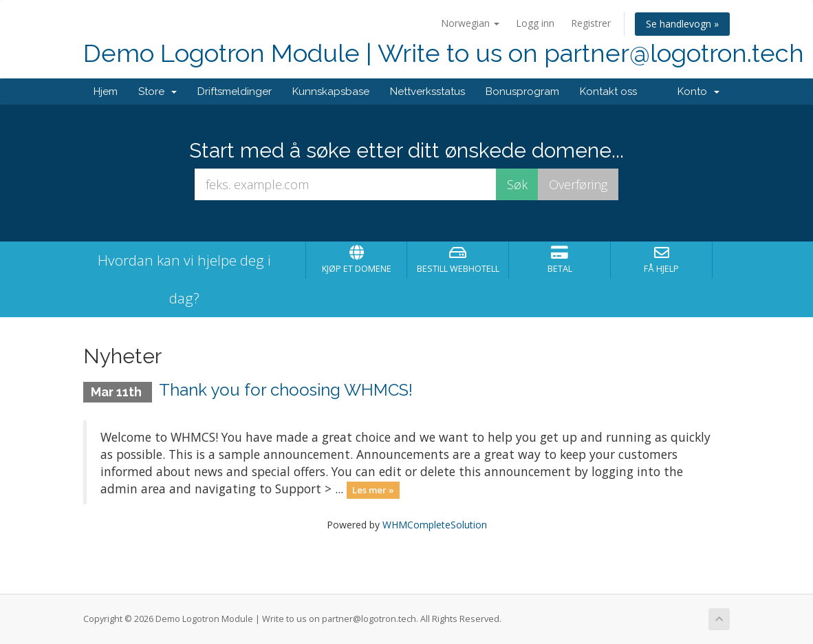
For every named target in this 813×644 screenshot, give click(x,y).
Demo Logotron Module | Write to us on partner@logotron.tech (444, 53)
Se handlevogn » (682, 24)
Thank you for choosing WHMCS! (286, 390)
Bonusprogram (522, 92)
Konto (698, 92)
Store (158, 92)
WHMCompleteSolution (435, 525)
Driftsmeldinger (235, 92)
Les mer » (373, 490)
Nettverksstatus (427, 92)
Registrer (591, 23)
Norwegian (470, 23)
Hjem (106, 92)
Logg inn (535, 23)
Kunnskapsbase (331, 92)
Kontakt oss (608, 92)
